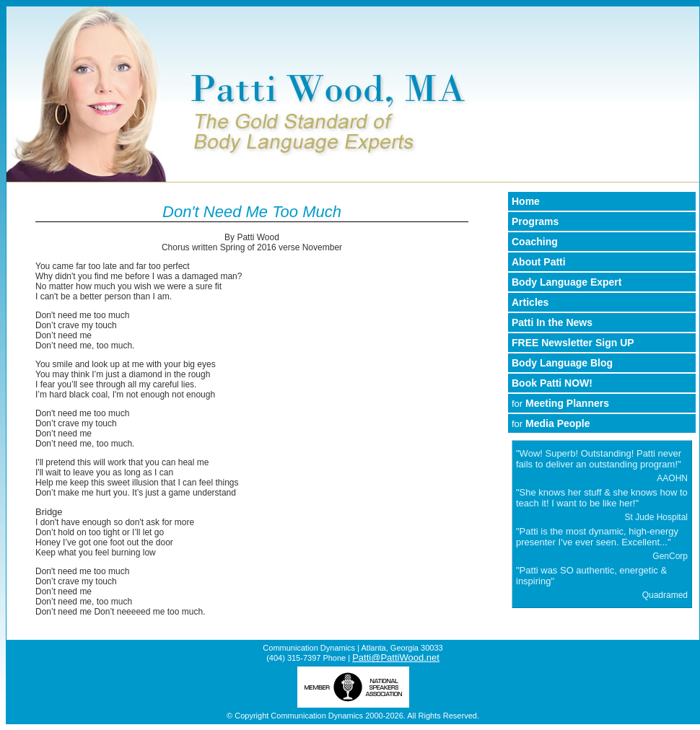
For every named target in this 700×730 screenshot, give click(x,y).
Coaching (535, 242)
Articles (530, 302)
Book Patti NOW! (552, 383)
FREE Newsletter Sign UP (573, 343)
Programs (535, 221)
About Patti (539, 262)
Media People (551, 423)
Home (526, 201)
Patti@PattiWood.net (396, 658)
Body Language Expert (566, 282)
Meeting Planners (560, 403)
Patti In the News (552, 322)
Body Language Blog (562, 363)
